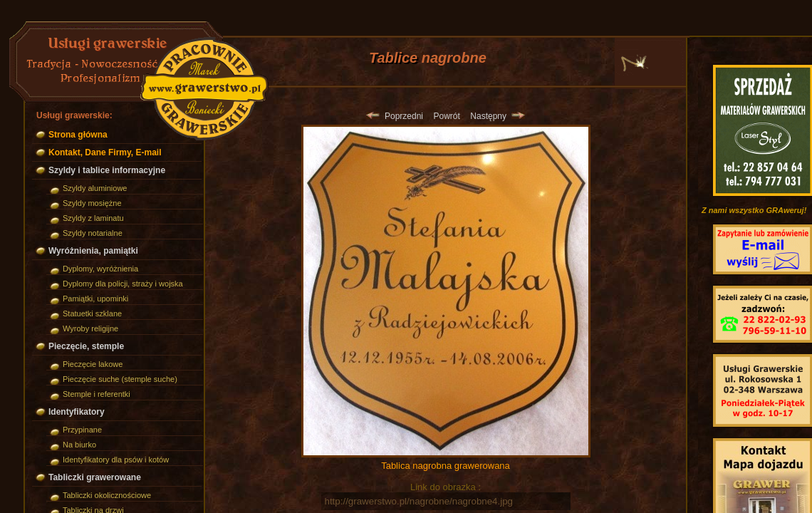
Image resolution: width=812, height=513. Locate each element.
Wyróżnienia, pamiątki (93, 251)
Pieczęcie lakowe (93, 364)
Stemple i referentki (97, 394)
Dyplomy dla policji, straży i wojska (123, 284)
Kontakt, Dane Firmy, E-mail (105, 152)
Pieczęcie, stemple (86, 346)
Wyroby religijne (90, 328)
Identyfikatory (77, 412)
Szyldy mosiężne (92, 203)
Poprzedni (395, 116)
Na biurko (79, 445)
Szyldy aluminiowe (95, 188)
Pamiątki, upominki (95, 299)
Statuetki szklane (92, 313)
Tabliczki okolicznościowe (107, 495)
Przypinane (82, 430)
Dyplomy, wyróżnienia (100, 269)
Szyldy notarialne (93, 233)
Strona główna (78, 135)
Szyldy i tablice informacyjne (107, 170)
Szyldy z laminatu (93, 218)
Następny (497, 116)
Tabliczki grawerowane (95, 477)
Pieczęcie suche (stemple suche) (120, 379)
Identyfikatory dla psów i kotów (116, 460)
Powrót (446, 116)
